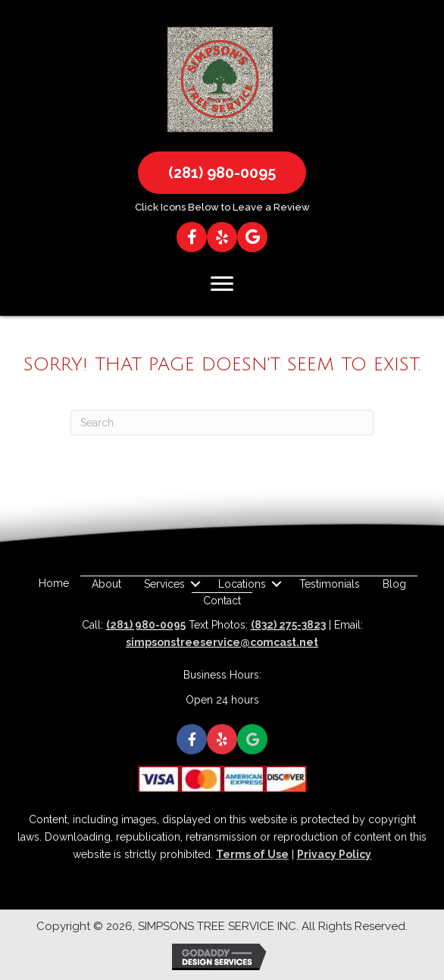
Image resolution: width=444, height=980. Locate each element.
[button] (222, 173)
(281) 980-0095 (146, 625)
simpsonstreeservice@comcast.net (222, 642)
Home (54, 583)
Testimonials (330, 584)
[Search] (222, 423)
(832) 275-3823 (288, 625)
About (106, 584)
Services (164, 584)
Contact (222, 601)
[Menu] (222, 284)
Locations (242, 584)
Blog (394, 584)
